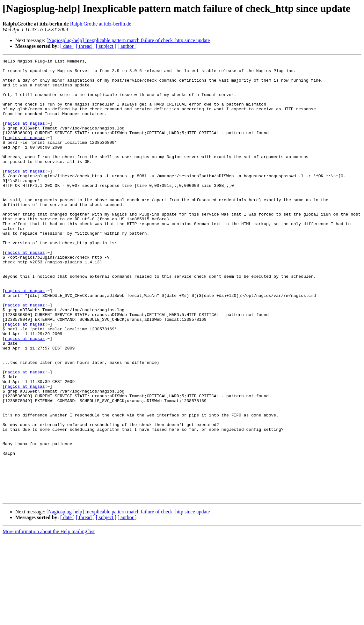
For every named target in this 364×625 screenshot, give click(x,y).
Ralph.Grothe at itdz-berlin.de (101, 24)
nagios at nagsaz (25, 136)
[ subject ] (106, 46)
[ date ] (67, 46)
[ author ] (127, 46)
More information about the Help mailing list (49, 619)
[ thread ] (85, 46)
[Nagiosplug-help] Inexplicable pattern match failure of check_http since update (128, 40)
